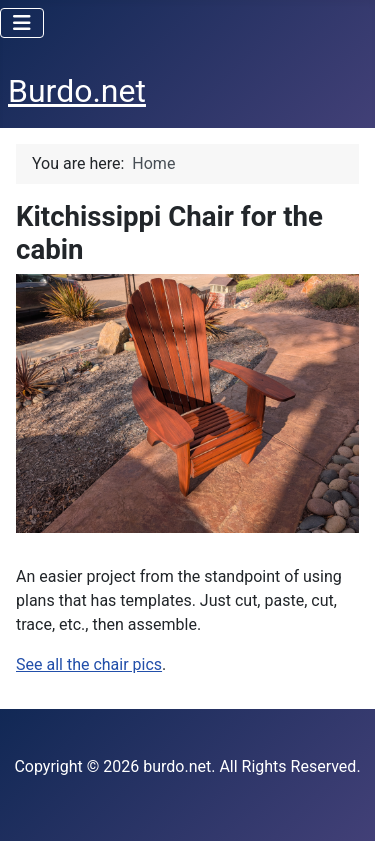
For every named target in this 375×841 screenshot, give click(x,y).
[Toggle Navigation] (22, 23)
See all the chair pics (89, 664)
